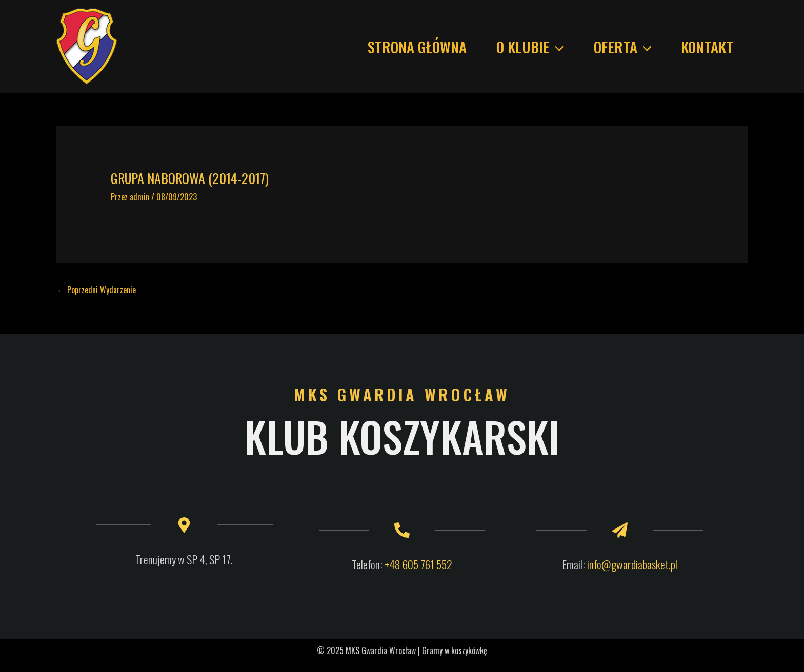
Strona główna (417, 46)
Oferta (622, 47)
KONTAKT (707, 46)
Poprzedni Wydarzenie (96, 290)
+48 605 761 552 (418, 564)
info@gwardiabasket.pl (632, 564)
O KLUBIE (530, 47)
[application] (557, 47)
